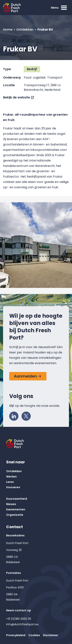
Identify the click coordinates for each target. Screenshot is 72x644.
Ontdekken (25, 30)
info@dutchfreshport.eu (22, 624)
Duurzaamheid (17, 499)
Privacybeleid (16, 635)
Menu (59, 8)
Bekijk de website (17, 97)
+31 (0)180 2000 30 (19, 619)
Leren (10, 482)
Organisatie (15, 515)
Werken (11, 477)
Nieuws (11, 504)
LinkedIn (15, 415)
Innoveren (13, 487)
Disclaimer (51, 635)
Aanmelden (25, 376)
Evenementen (16, 509)
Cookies (34, 635)
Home (8, 30)
